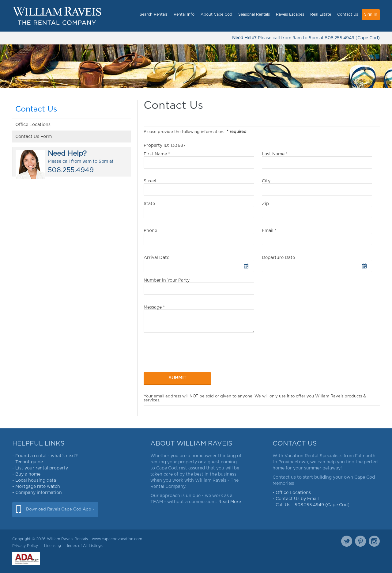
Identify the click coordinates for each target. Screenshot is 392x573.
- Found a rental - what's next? (45, 456)
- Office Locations (292, 493)
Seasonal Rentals (254, 15)
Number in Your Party (199, 286)
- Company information (37, 493)
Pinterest (360, 541)
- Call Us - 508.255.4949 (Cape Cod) (311, 505)
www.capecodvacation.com (117, 539)
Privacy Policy (25, 546)
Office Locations (33, 125)
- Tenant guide (28, 462)
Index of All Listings (85, 546)
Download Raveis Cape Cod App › (60, 509)
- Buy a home (26, 474)
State (199, 210)
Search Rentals (154, 15)
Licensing (53, 546)
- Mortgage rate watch (36, 487)
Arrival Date (199, 264)
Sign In (371, 15)
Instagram (374, 541)
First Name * (199, 160)
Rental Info (184, 15)
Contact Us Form (34, 137)
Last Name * (317, 160)
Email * (317, 237)
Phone (199, 237)
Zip (317, 210)
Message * (199, 319)
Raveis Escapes (290, 15)
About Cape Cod (216, 15)
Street (199, 187)
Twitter (347, 541)
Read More (230, 502)
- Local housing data (34, 480)
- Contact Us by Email (296, 499)
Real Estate (321, 15)
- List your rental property (40, 468)
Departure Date (317, 264)
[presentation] (190, 356)
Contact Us (348, 15)
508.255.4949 (340, 38)
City (317, 187)
